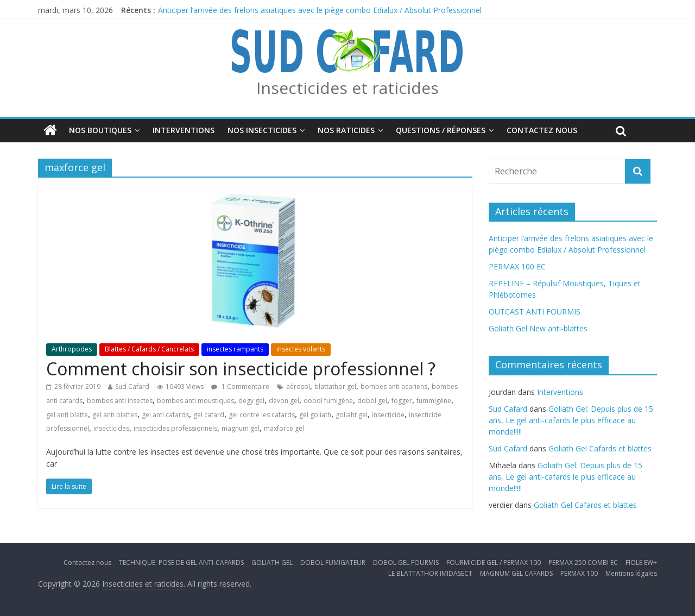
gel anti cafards (165, 415)
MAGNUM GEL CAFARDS (516, 573)
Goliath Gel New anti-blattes (538, 328)
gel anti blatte (67, 415)
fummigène (434, 401)
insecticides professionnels (175, 428)
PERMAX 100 (579, 573)
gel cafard (209, 415)
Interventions (184, 130)
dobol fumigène (328, 401)
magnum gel (241, 428)
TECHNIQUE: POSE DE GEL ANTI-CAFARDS (181, 562)
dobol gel (372, 401)
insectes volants (301, 349)
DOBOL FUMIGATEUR (333, 562)
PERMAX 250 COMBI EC (583, 562)
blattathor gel (335, 386)
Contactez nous (542, 130)
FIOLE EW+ (641, 562)
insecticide (388, 415)
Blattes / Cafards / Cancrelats (149, 349)
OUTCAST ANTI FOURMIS (535, 312)
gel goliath (315, 415)
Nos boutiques (100, 130)
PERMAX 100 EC (517, 266)
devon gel (284, 401)
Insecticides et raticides (347, 88)
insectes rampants (235, 349)
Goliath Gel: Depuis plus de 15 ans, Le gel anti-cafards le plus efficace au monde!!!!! (571, 420)
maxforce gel (284, 428)
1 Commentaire (240, 386)
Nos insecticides (262, 130)
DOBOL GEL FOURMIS (406, 562)
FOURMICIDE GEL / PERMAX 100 (494, 562)
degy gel (251, 401)
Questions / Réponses (441, 130)
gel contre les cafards (262, 415)
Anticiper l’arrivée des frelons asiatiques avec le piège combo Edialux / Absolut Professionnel (320, 10)
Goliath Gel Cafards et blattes (600, 448)
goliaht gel (352, 415)
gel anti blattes (115, 415)
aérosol (298, 386)
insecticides (111, 428)
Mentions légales (631, 573)
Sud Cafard (132, 386)
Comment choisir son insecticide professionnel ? (241, 369)
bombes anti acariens (394, 386)
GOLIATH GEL (272, 562)
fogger (402, 401)
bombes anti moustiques (195, 401)
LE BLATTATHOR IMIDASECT (430, 573)
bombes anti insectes (120, 401)
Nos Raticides (346, 130)
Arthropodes (72, 349)
